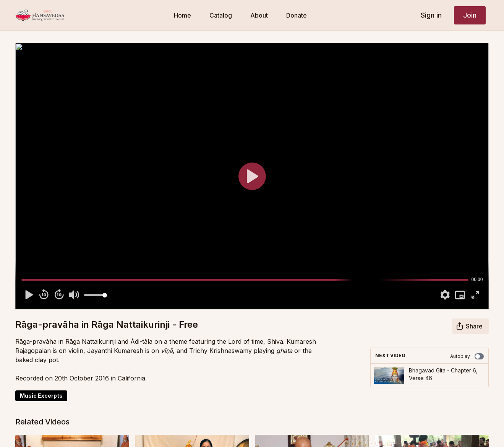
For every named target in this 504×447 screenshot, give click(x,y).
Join (470, 15)
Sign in (431, 15)
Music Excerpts (41, 396)
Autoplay (467, 356)
